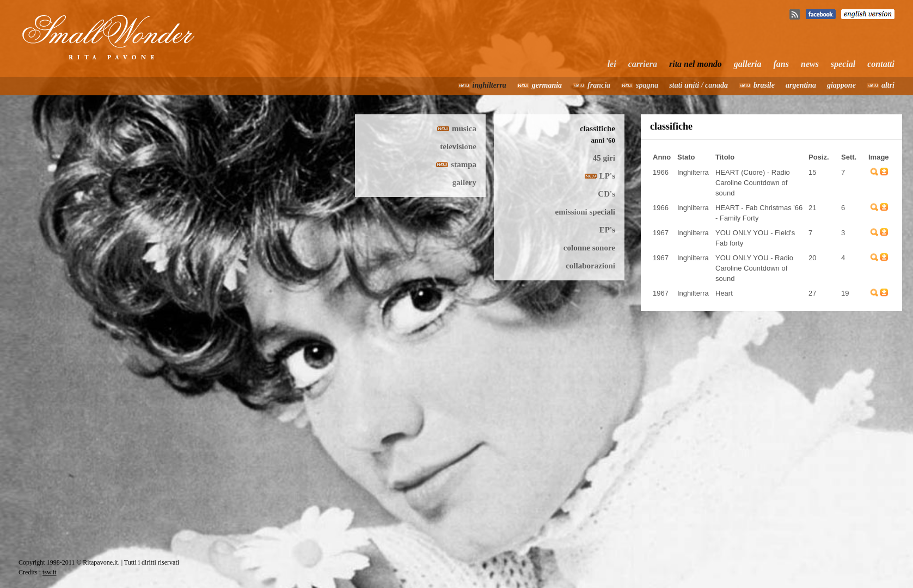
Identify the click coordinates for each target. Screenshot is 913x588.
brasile (764, 85)
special (843, 64)
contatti (881, 64)
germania (547, 85)
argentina (801, 85)
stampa (464, 164)
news (810, 64)
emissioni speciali (585, 212)
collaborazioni (590, 266)
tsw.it (50, 572)
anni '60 (603, 140)
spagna (647, 85)
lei (612, 64)
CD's (606, 194)
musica (464, 128)
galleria (748, 64)
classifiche (598, 128)
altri (888, 85)
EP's (607, 230)
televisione (458, 146)
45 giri (604, 158)
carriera (643, 64)
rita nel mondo (696, 64)
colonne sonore (589, 248)
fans (781, 64)
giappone (841, 85)
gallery (464, 182)
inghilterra (489, 85)
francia (599, 85)
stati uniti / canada (698, 85)
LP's (607, 176)
